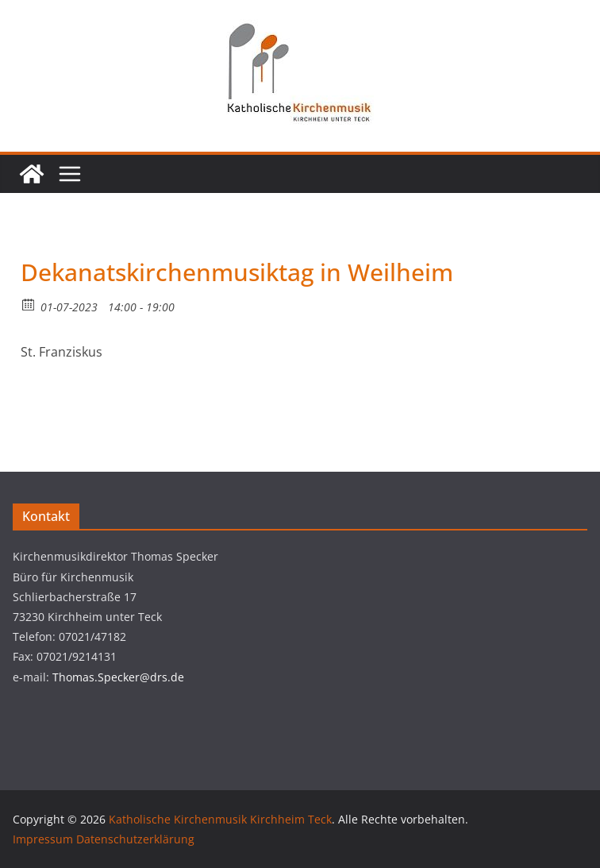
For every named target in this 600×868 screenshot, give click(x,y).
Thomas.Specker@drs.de (118, 677)
